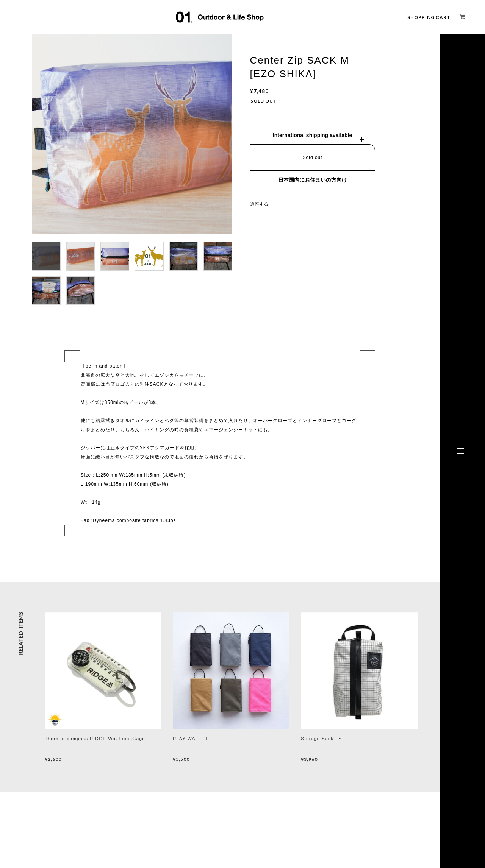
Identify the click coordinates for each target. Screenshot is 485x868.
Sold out (313, 157)
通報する (259, 204)
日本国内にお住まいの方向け (313, 180)
